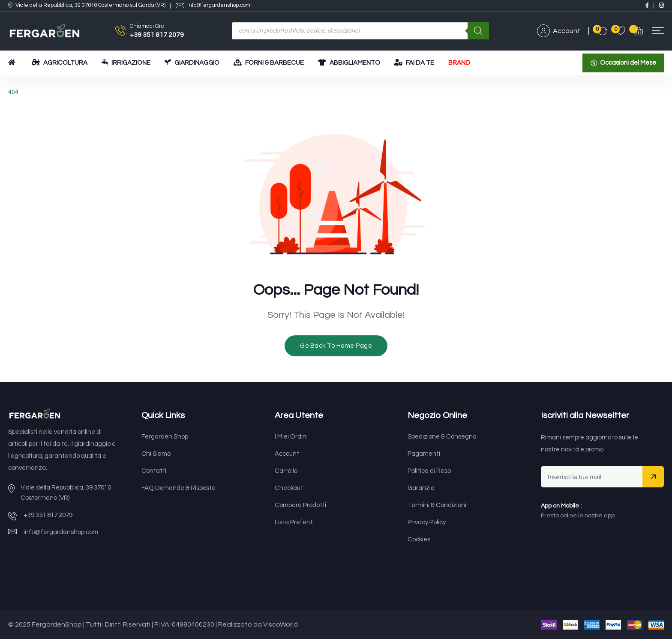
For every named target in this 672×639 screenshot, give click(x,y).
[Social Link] (647, 5)
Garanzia (421, 488)
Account (559, 31)
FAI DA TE (414, 63)
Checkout (289, 488)
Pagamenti (424, 454)
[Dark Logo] (45, 31)
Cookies (419, 539)
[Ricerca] (478, 31)
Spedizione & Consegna (442, 437)
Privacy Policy (427, 522)
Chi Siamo (156, 454)
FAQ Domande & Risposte (178, 488)
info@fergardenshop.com (219, 5)
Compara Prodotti (300, 505)
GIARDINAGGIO (192, 63)
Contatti (154, 471)
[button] (658, 31)
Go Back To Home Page (336, 346)
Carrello (286, 471)
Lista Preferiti (294, 522)
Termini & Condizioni (437, 505)
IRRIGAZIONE (126, 63)
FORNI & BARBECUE (269, 63)
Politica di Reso (429, 471)
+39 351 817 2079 (157, 35)
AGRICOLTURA (60, 63)
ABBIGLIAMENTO (349, 63)
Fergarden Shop (165, 437)
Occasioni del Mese (628, 63)
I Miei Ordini (291, 437)
